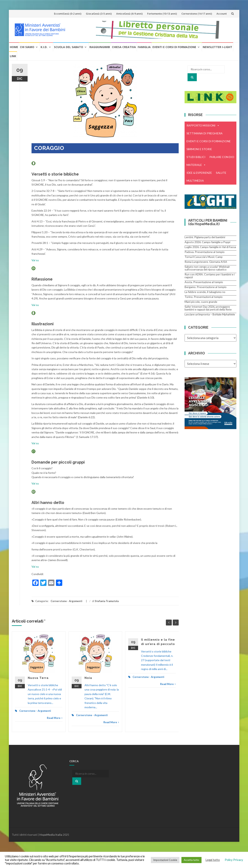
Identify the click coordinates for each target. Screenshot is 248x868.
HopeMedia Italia (51, 835)
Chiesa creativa (124, 47)
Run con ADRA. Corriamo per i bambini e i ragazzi (210, 276)
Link (13, 56)
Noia (88, 678)
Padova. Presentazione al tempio (205, 252)
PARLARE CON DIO (222, 157)
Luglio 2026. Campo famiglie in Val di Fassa (210, 247)
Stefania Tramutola (107, 601)
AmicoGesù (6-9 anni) (129, 14)
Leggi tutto (213, 860)
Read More (55, 718)
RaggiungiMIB (100, 47)
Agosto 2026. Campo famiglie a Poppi (207, 242)
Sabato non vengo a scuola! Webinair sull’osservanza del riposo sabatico (207, 268)
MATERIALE (196, 165)
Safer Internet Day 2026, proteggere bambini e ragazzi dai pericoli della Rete (208, 308)
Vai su (35, 260)
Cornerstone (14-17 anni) (197, 14)
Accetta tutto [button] (191, 860)
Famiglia (144, 47)
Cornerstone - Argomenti (66, 601)
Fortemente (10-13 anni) (162, 14)
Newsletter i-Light (217, 47)
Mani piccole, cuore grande (201, 302)
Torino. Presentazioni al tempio (204, 297)
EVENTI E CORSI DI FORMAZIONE (209, 142)
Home (14, 47)
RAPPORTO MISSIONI (203, 125)
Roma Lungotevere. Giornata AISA (206, 262)
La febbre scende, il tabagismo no (205, 292)
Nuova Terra (38, 678)
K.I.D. (44, 47)
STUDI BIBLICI (196, 157)
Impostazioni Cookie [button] (165, 860)
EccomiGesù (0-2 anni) (68, 14)
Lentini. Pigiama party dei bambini (205, 237)
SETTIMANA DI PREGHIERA (205, 133)
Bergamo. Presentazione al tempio (206, 287)
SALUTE (221, 173)
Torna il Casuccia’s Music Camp (204, 257)
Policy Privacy (234, 860)
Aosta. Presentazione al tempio (204, 282)
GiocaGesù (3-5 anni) (99, 14)
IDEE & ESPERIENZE (199, 173)
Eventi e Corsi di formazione (174, 47)
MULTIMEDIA (195, 181)
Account (222, 14)
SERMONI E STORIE (199, 149)
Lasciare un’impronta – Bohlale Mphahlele (210, 314)
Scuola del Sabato (69, 47)
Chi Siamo (27, 47)
